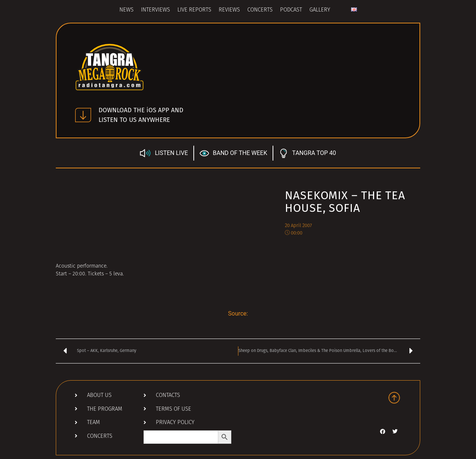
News (126, 10)
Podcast (291, 10)
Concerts (260, 10)
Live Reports (194, 10)
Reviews (229, 10)
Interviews (155, 10)
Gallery (320, 10)
